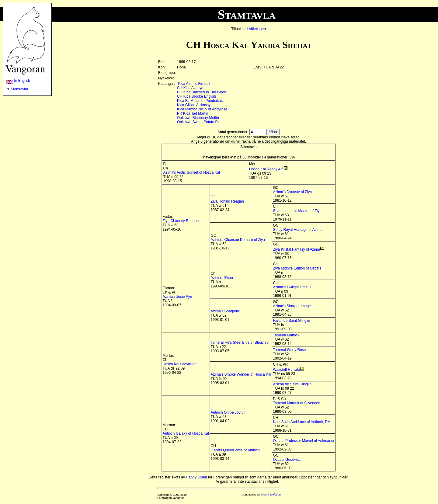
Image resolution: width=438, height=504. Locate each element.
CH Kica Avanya (190, 88)
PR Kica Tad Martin (193, 113)
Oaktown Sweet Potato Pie (199, 122)
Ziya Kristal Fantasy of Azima (296, 249)
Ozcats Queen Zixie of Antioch (235, 450)
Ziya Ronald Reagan (227, 201)
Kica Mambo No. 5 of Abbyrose (202, 109)
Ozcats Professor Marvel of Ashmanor (304, 441)
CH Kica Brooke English (196, 96)
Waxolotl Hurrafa (286, 370)
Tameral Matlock (286, 335)
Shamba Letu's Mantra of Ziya (297, 211)
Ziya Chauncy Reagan (181, 221)
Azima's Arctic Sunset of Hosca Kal (192, 172)
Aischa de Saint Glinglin (292, 384)
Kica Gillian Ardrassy (194, 105)
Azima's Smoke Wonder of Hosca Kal (241, 374)
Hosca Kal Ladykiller (179, 364)
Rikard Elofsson (271, 495)
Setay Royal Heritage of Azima (298, 230)
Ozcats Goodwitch (288, 460)
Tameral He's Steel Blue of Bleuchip (240, 342)
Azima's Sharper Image (292, 306)
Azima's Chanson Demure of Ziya (238, 240)
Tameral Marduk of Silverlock (296, 403)
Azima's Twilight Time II (292, 287)
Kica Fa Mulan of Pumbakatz (200, 101)
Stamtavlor (19, 89)
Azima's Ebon (222, 278)
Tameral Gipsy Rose (289, 350)
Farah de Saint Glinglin (291, 321)
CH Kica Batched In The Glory (202, 92)
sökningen (257, 29)
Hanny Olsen (196, 477)
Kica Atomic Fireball (194, 84)
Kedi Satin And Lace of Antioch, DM (302, 422)
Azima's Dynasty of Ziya (292, 192)
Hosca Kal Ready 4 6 (266, 169)
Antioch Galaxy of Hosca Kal (186, 433)
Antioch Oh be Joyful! (228, 412)
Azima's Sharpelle (225, 311)
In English (18, 81)
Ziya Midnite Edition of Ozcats (297, 268)
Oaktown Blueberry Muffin (198, 118)
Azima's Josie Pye (177, 297)
